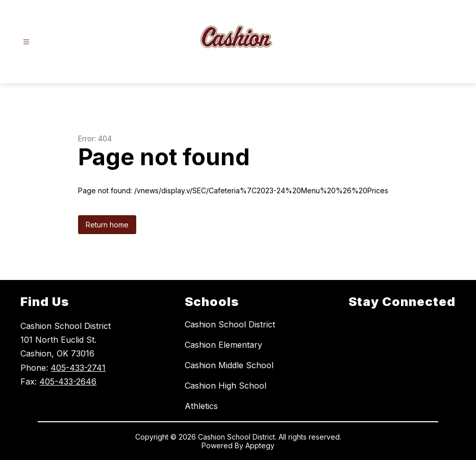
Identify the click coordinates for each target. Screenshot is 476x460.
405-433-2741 (78, 368)
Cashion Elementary (223, 345)
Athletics (201, 406)
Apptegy (260, 445)
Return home (107, 225)
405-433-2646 (68, 381)
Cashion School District (230, 324)
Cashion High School (226, 386)
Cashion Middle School (229, 365)
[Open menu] (26, 42)
